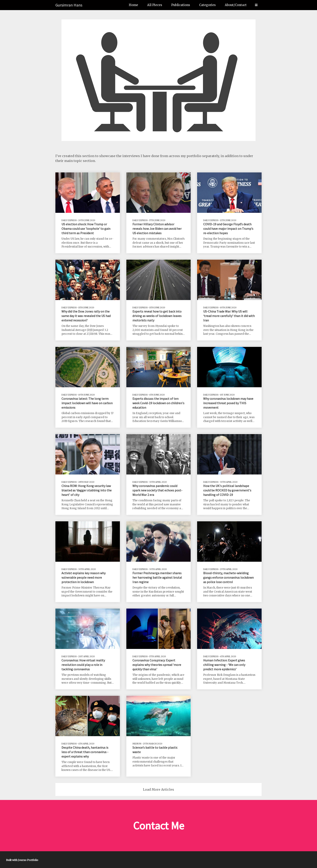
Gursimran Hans (69, 5)
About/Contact (236, 5)
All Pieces (155, 5)
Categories (207, 5)
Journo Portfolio (28, 860)
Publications (181, 5)
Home (133, 5)
